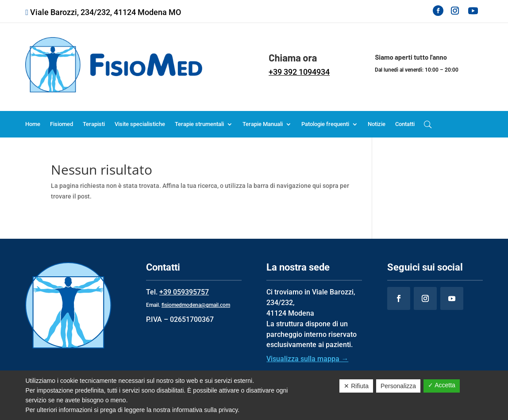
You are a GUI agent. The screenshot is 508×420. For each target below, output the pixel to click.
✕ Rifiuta (356, 386)
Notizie (377, 124)
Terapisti (94, 124)
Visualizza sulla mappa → (307, 359)
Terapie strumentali (199, 124)
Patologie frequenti (325, 124)
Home (33, 124)
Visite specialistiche (140, 124)
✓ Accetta (442, 385)
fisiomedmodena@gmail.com (196, 305)
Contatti (405, 124)
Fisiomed (62, 124)
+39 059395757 (184, 292)
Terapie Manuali (263, 124)
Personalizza (398, 386)
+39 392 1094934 (299, 72)
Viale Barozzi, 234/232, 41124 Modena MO (106, 12)
